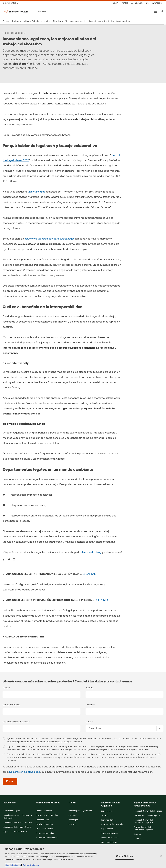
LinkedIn (137, 834)
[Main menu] (156, 12)
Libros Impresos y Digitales (80, 811)
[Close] (161, 856)
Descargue (73, 820)
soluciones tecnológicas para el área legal (49, 239)
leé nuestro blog (92, 552)
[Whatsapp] (157, 3)
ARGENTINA (42, 11)
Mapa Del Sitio (107, 829)
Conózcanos (106, 811)
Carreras (105, 815)
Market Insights (37, 192)
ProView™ (73, 815)
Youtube (137, 839)
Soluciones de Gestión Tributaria (18, 823)
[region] (83, 856)
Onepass (72, 824)
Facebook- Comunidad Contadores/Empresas (143, 821)
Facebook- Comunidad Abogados (148, 811)
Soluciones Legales (41, 21)
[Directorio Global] (11, 3)
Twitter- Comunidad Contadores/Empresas (143, 828)
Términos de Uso (108, 820)
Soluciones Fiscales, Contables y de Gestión (18, 817)
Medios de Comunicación (47, 838)
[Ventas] (125, 3)
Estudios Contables (44, 824)
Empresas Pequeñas (45, 833)
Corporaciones (42, 820)
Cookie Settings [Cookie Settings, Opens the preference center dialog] (124, 856)
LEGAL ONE (89, 574)
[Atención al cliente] (140, 3)
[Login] (116, 3)
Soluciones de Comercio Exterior (18, 827)
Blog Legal (58, 21)
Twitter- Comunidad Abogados (147, 815)
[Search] (162, 11)
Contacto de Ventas (110, 833)
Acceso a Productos (110, 838)
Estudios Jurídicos (44, 811)
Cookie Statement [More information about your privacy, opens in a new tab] (13, 865)
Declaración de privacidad (25, 772)
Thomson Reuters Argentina (16, 21)
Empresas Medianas (45, 829)
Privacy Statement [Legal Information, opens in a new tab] (31, 865)
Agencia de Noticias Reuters (16, 832)
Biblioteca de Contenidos (47, 815)
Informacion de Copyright (112, 824)
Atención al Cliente (109, 842)
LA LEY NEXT (102, 600)
